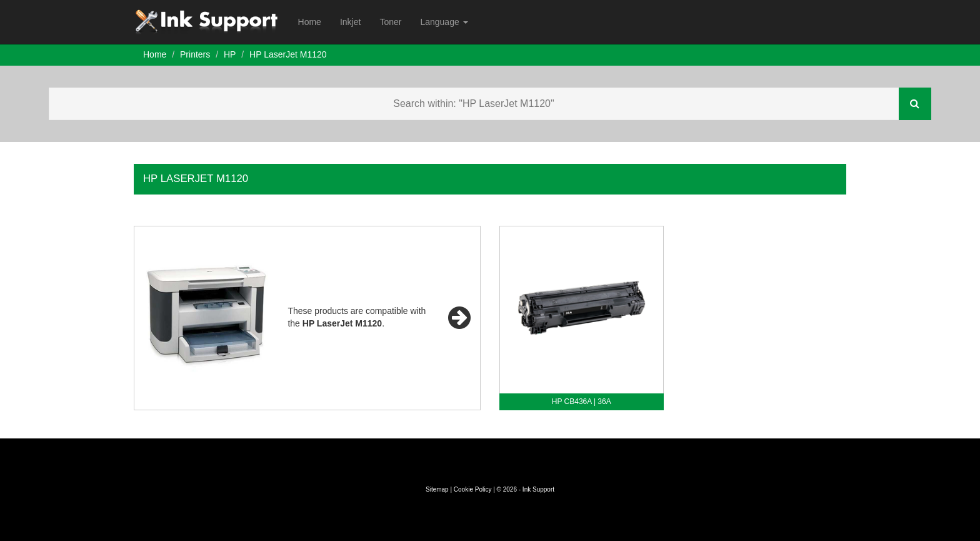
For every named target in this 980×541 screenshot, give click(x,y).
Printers (195, 54)
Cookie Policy (473, 489)
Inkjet (350, 22)
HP (230, 54)
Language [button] (444, 22)
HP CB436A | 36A (582, 402)
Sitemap (437, 489)
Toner (390, 22)
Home (310, 22)
